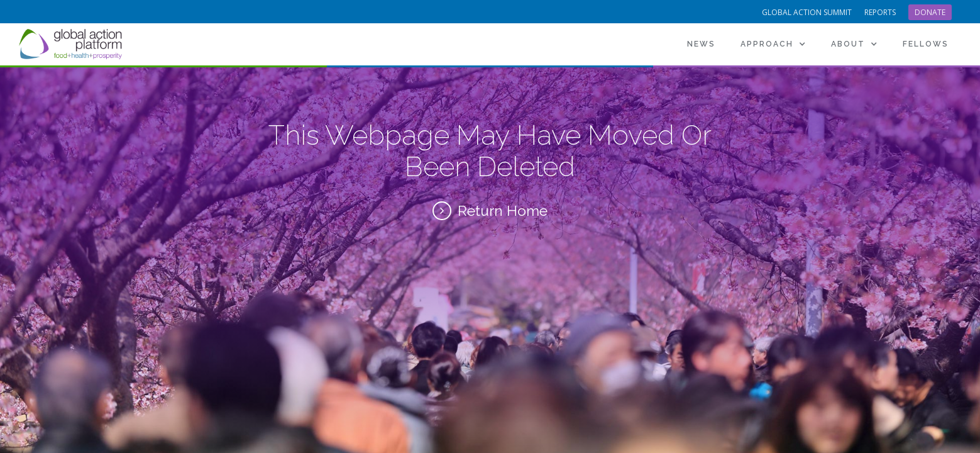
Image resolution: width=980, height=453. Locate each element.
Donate (930, 12)
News (701, 44)
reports (880, 12)
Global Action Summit (807, 12)
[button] (773, 44)
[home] (72, 44)
